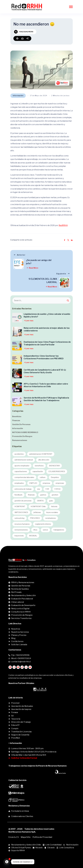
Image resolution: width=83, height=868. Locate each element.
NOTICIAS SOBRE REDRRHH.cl (25, 432)
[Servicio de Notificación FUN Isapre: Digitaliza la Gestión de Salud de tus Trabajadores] (17, 401)
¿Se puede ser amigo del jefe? (39, 262)
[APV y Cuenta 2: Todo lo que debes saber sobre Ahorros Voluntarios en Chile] (17, 387)
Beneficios (17, 416)
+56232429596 (26, 32)
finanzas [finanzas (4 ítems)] (31, 495)
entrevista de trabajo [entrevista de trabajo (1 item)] (23, 489)
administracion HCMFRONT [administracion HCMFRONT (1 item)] (41, 454)
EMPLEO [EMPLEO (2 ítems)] (33, 483)
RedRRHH (63, 225)
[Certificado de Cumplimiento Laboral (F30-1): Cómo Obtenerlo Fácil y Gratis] (17, 373)
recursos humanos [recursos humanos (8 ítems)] (22, 524)
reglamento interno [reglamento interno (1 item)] (43, 524)
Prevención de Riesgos (22, 436)
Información (18, 96)
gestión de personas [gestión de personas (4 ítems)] (23, 501)
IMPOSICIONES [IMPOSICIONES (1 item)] (21, 512)
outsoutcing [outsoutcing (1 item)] (20, 518)
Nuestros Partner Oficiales (21, 683)
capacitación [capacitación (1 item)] (38, 471)
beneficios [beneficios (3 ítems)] (39, 466)
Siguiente (63, 274)
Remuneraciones (20, 440)
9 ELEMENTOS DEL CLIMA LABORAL (43, 281)
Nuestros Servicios (18, 577)
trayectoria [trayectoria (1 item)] (19, 536)
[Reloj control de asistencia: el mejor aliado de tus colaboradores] (17, 332)
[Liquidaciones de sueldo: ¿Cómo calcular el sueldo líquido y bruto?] (17, 318)
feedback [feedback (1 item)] (18, 495)
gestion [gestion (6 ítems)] (55, 495)
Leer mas (29, 321)
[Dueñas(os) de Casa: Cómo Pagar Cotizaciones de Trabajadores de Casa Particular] (17, 346)
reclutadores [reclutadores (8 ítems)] (51, 518)
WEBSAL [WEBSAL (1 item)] (33, 536)
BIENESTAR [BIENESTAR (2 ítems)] (54, 466)
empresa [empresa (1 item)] (46, 483)
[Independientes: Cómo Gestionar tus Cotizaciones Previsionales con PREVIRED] (17, 359)
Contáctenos (15, 650)
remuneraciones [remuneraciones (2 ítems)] (21, 530)
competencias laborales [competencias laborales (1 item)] (24, 477)
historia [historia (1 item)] (54, 506)
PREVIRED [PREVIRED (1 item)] (35, 518)
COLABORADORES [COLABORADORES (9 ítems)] (57, 471)
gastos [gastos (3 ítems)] (43, 495)
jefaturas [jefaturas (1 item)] (37, 512)
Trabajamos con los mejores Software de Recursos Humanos (38, 766)
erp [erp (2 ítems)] (39, 489)
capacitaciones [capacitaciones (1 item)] (21, 471)
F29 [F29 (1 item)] (47, 489)
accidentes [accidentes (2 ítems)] (19, 454)
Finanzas (16, 420)
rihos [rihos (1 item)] (35, 530)
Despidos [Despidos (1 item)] (55, 477)
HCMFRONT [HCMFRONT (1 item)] (20, 506)
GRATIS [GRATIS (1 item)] (40, 501)
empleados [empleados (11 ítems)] (19, 483)
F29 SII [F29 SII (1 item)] (58, 489)
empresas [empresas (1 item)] (60, 483)
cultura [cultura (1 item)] (43, 477)
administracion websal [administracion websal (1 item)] (24, 460)
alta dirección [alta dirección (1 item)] (44, 460)
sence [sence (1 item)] (45, 530)
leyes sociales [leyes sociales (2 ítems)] (52, 512)
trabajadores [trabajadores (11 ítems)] (59, 530)
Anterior (19, 255)
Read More (32, 268)
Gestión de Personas (21, 424)
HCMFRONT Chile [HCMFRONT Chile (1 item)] (38, 506)
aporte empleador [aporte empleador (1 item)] (22, 466)
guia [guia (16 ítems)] (51, 501)
